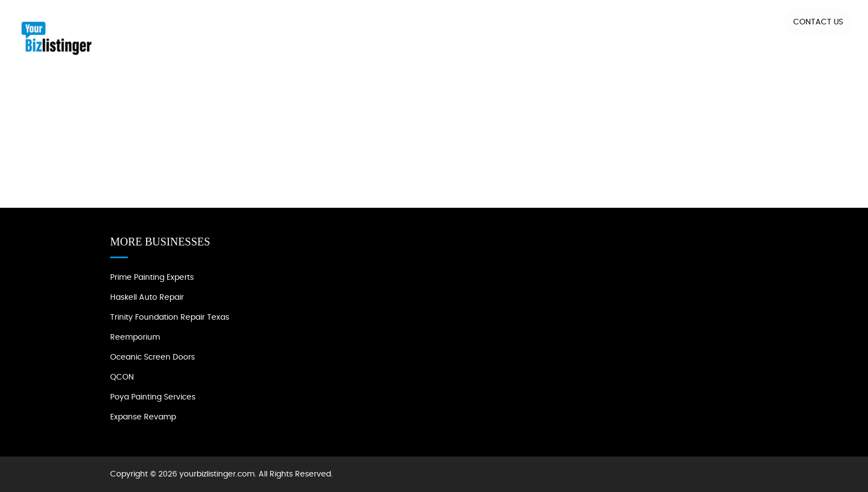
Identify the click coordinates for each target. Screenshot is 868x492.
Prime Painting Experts (152, 278)
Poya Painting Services (153, 397)
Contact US (818, 22)
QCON (122, 377)
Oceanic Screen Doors (153, 357)
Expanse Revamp (143, 417)
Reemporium (135, 337)
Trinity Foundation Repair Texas (170, 317)
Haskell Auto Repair (147, 298)
